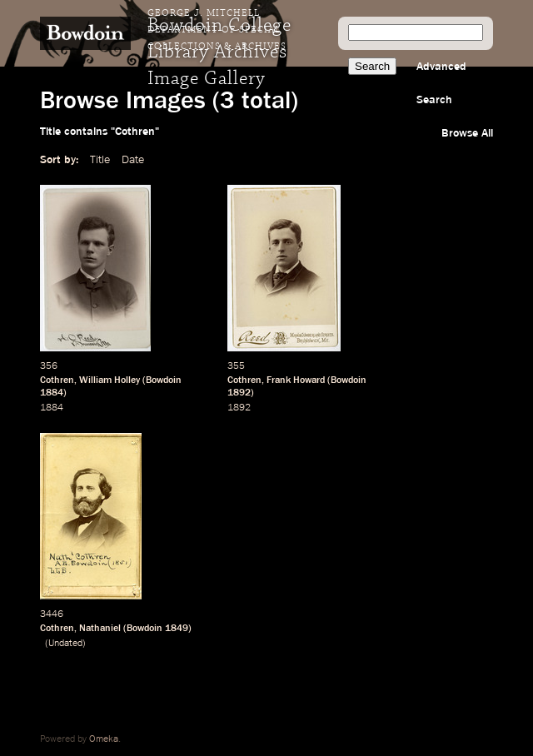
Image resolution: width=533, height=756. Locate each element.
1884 (52, 393)
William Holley (110, 380)
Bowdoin (164, 380)
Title (100, 160)
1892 (239, 393)
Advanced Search (441, 83)
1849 (177, 629)
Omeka (104, 739)
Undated (65, 644)
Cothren (57, 380)
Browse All (467, 133)
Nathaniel (100, 629)
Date (133, 160)
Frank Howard (296, 380)
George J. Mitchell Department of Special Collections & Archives (217, 30)
